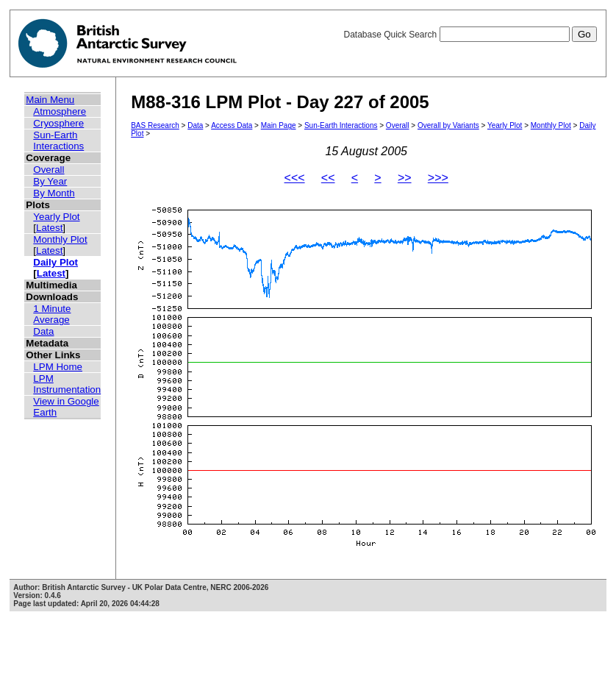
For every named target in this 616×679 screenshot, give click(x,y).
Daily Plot (55, 262)
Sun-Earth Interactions (58, 141)
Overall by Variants (448, 125)
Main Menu (50, 100)
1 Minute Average (52, 314)
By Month (54, 193)
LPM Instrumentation (67, 384)
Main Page (279, 125)
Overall (49, 170)
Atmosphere (60, 111)
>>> (438, 178)
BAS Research (155, 125)
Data (43, 331)
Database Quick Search (470, 35)
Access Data (232, 125)
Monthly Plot (60, 239)
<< (328, 178)
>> (405, 178)
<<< (295, 178)
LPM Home (58, 367)
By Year (50, 181)
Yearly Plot (56, 217)
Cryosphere (58, 123)
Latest (49, 228)
